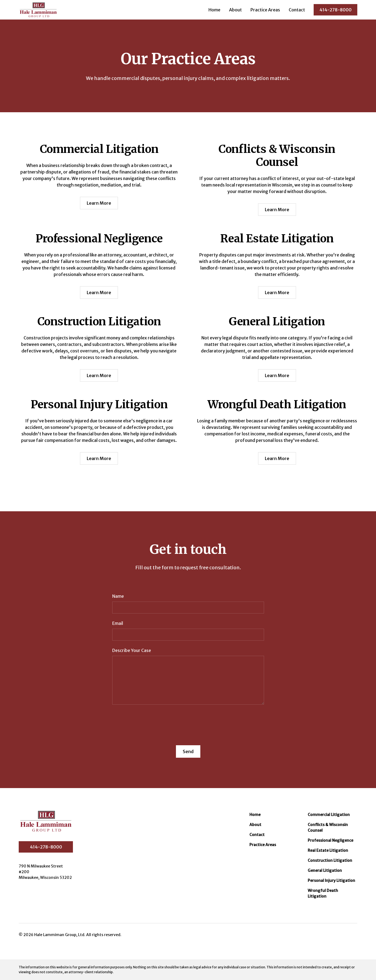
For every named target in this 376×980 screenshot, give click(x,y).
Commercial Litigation (329, 815)
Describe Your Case (132, 650)
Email (118, 623)
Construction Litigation (330, 860)
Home (214, 10)
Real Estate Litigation (328, 850)
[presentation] (153, 722)
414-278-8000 (335, 10)
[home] (38, 10)
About (235, 10)
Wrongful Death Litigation (323, 893)
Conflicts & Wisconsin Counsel (328, 828)
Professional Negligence (330, 840)
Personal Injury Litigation (331, 881)
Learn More (99, 203)
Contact (297, 10)
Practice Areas (265, 10)
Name (118, 596)
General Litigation (325, 870)
